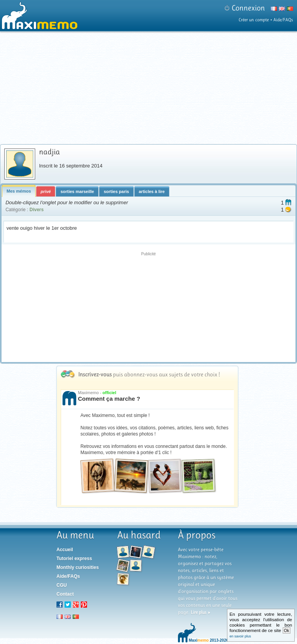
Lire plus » (200, 612)
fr (60, 617)
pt (76, 617)
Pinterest (84, 605)
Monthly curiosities (78, 567)
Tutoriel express (74, 559)
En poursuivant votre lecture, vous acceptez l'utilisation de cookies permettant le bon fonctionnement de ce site (261, 625)
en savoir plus (241, 636)
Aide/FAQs (283, 20)
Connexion (248, 8)
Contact (65, 594)
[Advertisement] (148, 306)
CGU (62, 585)
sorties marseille (77, 191)
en (68, 617)
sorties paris (116, 191)
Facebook (60, 605)
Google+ (76, 605)
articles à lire (152, 191)
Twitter (68, 605)
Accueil (65, 550)
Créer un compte (254, 20)
